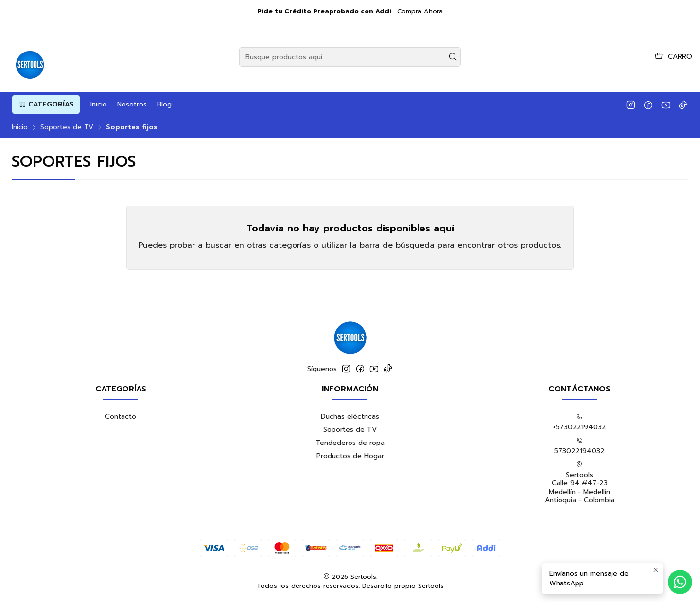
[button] (46, 105)
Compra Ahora (420, 11)
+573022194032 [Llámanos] (579, 423)
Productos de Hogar (350, 456)
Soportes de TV (67, 127)
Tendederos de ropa (350, 443)
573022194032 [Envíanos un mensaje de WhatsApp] (579, 447)
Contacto (121, 416)
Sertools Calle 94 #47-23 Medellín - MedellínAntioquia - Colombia (580, 483)
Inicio (20, 127)
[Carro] (674, 57)
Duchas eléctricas (350, 416)
